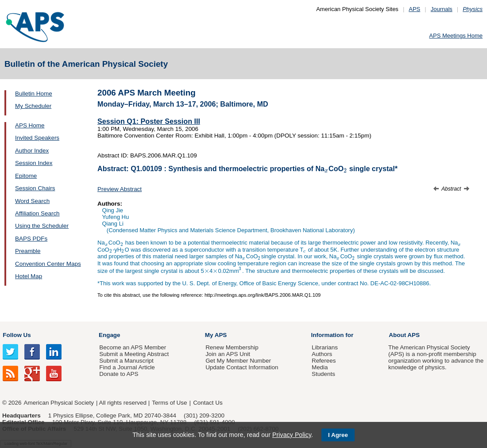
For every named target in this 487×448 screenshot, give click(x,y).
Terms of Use (169, 403)
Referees (324, 361)
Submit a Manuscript (126, 361)
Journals (442, 9)
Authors (322, 354)
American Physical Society (59, 403)
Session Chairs (35, 188)
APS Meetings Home (456, 36)
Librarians (325, 347)
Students (323, 374)
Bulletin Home (34, 94)
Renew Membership (232, 347)
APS (414, 9)
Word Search (32, 201)
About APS (404, 335)
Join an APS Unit (228, 354)
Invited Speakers (37, 138)
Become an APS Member (133, 347)
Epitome (26, 176)
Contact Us (208, 403)
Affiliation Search (37, 213)
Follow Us (17, 335)
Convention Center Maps (48, 264)
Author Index (32, 151)
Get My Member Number (238, 361)
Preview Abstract (120, 189)
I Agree (338, 435)
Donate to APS (119, 374)
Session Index (34, 163)
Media (320, 367)
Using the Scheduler (42, 226)
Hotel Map (29, 276)
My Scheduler (33, 106)
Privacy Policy (292, 435)
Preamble (28, 251)
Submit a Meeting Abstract (134, 354)
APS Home (30, 125)
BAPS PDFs (31, 239)
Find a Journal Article (127, 367)
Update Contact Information (242, 367)
